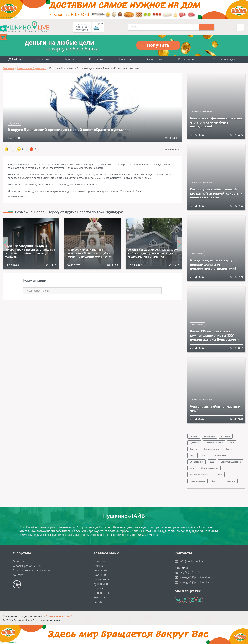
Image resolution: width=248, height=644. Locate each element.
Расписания (155, 59)
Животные (220, 455)
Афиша (69, 59)
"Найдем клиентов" (59, 616)
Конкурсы (100, 597)
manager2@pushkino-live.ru (197, 582)
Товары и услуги (224, 59)
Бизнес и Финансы (202, 111)
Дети (215, 481)
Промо (229, 449)
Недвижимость (197, 481)
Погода (98, 588)
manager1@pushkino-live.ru (197, 577)
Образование (197, 462)
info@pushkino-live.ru (193, 561)
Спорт (205, 455)
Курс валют (101, 584)
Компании (96, 59)
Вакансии (125, 59)
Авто (192, 468)
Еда (212, 462)
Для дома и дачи (210, 468)
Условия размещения (27, 566)
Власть (193, 449)
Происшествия (211, 449)
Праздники (230, 481)
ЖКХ (232, 443)
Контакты (19, 575)
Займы (98, 602)
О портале (19, 561)
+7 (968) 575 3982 (190, 572)
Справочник (186, 59)
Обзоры (194, 436)
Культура (15, 123)
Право (219, 474)
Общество (197, 253)
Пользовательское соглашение (33, 570)
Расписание (101, 579)
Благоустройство (214, 443)
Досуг (192, 455)
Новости (43, 59)
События (226, 436)
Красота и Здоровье (231, 462)
